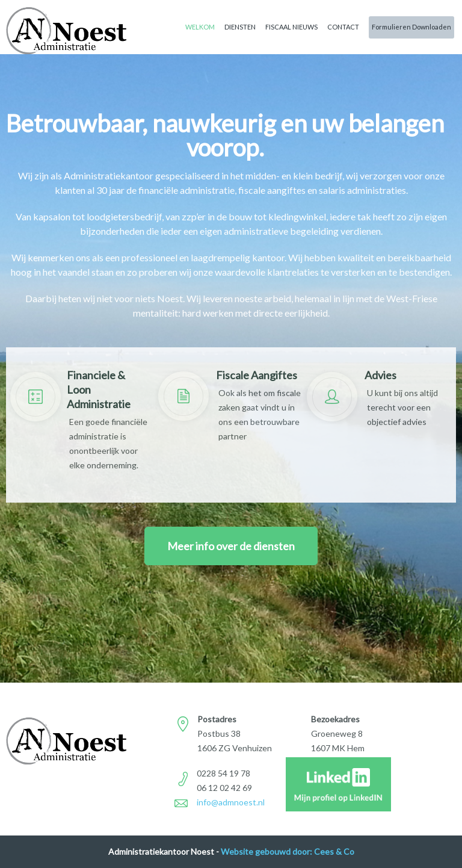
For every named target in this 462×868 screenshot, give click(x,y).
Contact (343, 27)
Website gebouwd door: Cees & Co (288, 851)
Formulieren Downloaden (411, 27)
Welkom (200, 27)
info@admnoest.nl (231, 802)
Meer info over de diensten (231, 546)
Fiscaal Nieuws (291, 27)
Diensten (240, 27)
